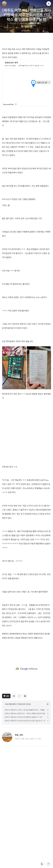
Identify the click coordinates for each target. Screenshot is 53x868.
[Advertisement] (26, 202)
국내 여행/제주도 (35, 24)
